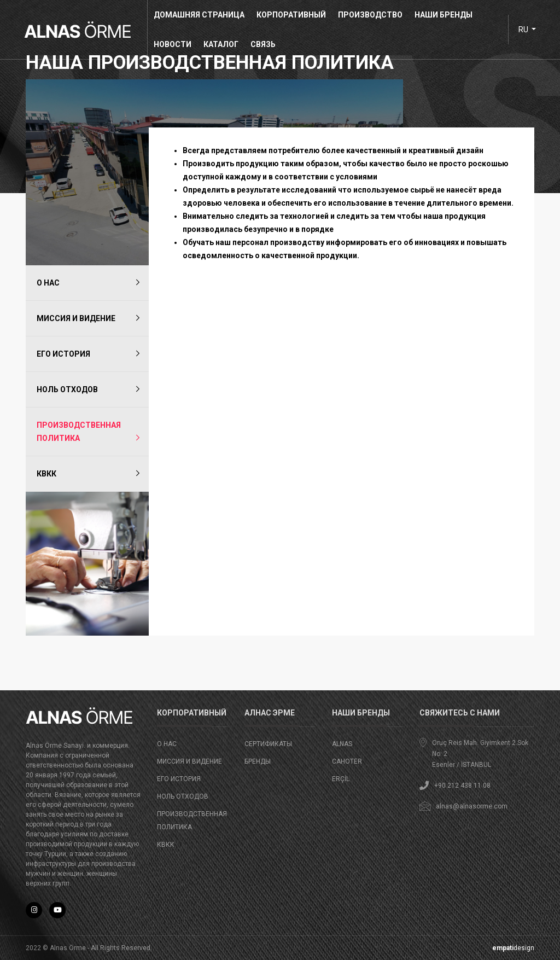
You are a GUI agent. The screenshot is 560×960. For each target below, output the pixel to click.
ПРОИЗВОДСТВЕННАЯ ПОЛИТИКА (79, 432)
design (513, 948)
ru (520, 30)
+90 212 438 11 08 (462, 786)
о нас (48, 283)
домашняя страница (202, 15)
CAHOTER (347, 761)
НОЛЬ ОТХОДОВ (67, 389)
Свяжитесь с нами (460, 713)
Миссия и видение (76, 318)
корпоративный (294, 15)
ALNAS (342, 744)
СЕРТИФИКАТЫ (268, 744)
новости (176, 44)
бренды (258, 761)
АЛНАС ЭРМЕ (270, 713)
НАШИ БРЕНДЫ (447, 15)
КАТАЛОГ (224, 44)
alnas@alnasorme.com (472, 806)
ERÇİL (341, 779)
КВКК (46, 474)
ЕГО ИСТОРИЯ (63, 354)
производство (374, 15)
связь (266, 44)
